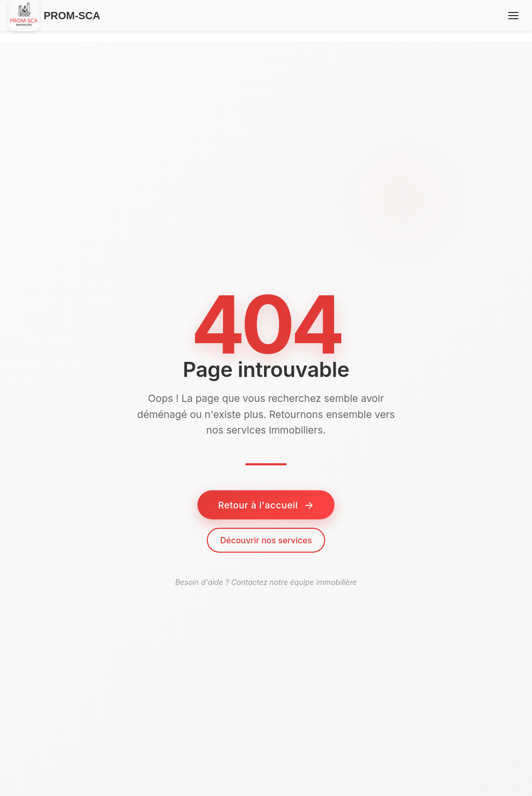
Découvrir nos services (266, 540)
